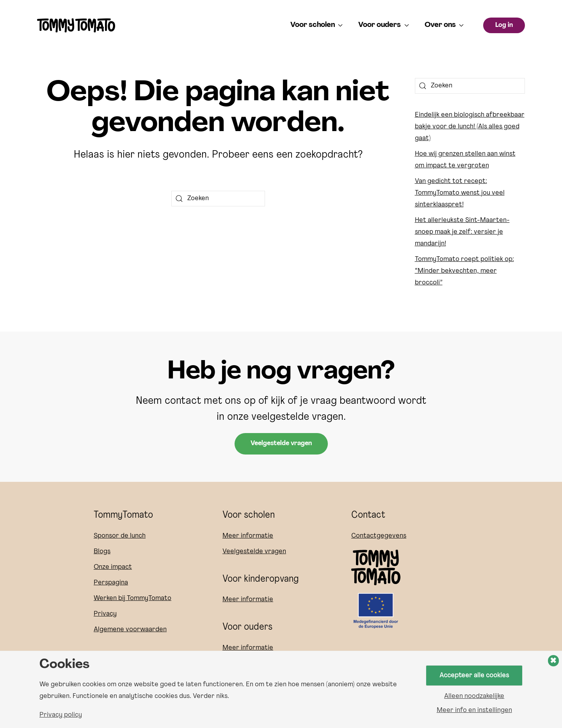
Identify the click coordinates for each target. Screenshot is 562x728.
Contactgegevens (379, 536)
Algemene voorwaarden (130, 629)
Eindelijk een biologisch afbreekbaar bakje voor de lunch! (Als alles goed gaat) (470, 127)
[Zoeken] (218, 199)
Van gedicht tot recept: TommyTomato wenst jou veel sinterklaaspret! (460, 193)
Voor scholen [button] (317, 25)
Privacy (105, 614)
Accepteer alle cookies (474, 675)
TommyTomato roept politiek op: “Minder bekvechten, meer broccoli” (464, 271)
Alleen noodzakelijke (474, 696)
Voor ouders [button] (384, 25)
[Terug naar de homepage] (76, 25)
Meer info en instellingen (474, 710)
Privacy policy (61, 715)
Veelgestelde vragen (281, 444)
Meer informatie (248, 536)
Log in (504, 25)
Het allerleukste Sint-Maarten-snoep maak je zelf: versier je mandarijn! (462, 232)
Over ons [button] (444, 25)
